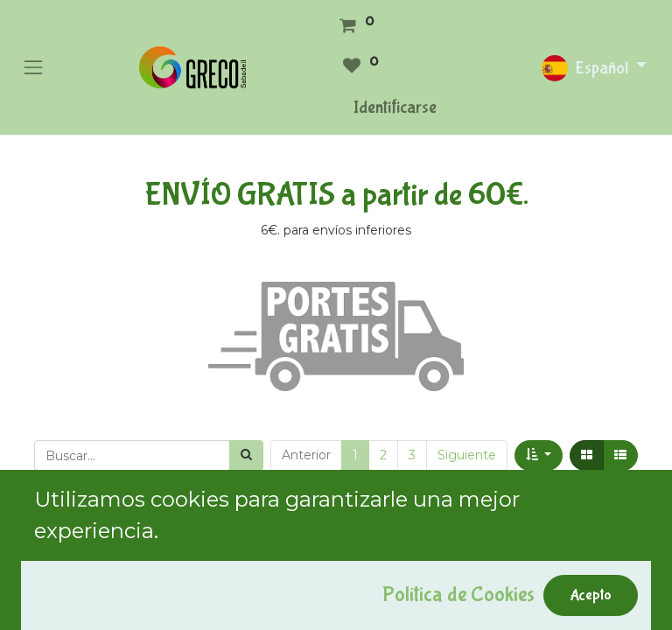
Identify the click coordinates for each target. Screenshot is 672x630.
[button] (539, 455)
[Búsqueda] (246, 455)
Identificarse (395, 107)
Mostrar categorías (92, 539)
